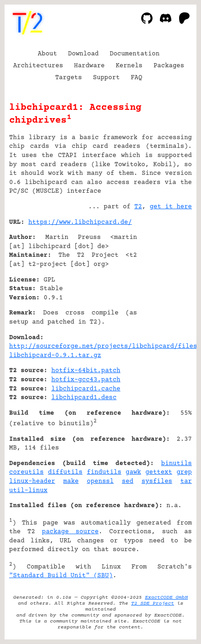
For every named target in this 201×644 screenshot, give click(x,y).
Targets (69, 78)
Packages (169, 66)
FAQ (136, 78)
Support (106, 78)
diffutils (65, 472)
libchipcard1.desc (84, 398)
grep (184, 472)
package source (70, 532)
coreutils (26, 472)
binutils (177, 464)
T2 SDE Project (153, 603)
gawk (133, 472)
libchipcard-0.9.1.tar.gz (55, 356)
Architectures (38, 66)
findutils (104, 472)
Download (83, 54)
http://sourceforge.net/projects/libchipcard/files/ (105, 346)
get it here (171, 207)
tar (186, 482)
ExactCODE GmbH (166, 598)
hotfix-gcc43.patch (86, 380)
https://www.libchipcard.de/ (80, 222)
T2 (138, 207)
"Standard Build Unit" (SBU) (61, 576)
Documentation (135, 54)
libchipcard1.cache (86, 389)
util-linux (28, 491)
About (48, 54)
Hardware (89, 66)
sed (128, 482)
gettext (159, 472)
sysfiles (157, 482)
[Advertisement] (164, 278)
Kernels (129, 66)
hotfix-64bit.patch (86, 371)
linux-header (32, 482)
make (71, 482)
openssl (100, 482)
